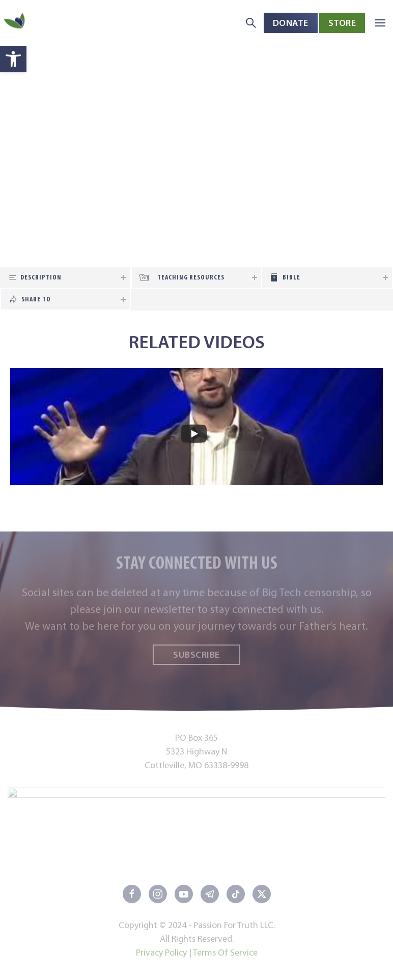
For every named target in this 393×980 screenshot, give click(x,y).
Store (342, 23)
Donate (291, 23)
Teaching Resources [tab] (191, 277)
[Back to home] (15, 23)
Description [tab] (41, 277)
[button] (13, 59)
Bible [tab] (291, 277)
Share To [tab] (36, 299)
